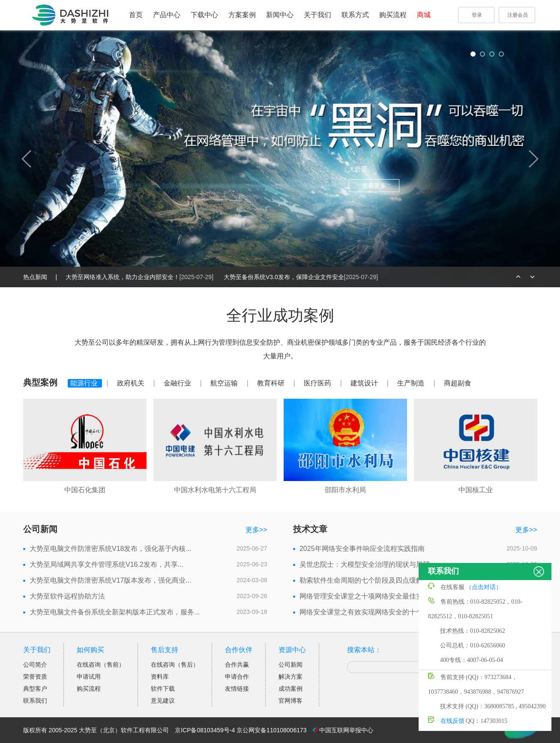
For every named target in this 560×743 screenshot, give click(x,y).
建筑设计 (365, 383)
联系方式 (355, 15)
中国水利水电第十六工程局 (215, 490)
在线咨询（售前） (101, 665)
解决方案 (290, 677)
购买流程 (393, 15)
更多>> (256, 530)
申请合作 (237, 677)
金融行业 (178, 383)
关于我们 (317, 15)
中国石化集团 (85, 490)
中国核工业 (476, 490)
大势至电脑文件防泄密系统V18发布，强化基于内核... (111, 549)
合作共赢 (237, 665)
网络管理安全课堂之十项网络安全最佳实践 (365, 596)
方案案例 (242, 15)
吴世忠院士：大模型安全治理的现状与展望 (365, 564)
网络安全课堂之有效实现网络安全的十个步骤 (368, 612)
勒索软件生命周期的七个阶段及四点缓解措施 (368, 580)
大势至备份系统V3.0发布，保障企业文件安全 (301, 277)
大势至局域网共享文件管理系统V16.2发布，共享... (106, 564)
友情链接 (237, 689)
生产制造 (412, 383)
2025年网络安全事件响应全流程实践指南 (362, 549)
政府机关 (132, 383)
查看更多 (374, 186)
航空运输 (225, 383)
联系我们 (35, 701)
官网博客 (290, 701)
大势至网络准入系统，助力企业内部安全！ (140, 277)
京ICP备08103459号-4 (205, 730)
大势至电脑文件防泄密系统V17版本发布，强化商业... (111, 580)
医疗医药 (318, 383)
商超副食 (458, 383)
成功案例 (290, 689)
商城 (424, 15)
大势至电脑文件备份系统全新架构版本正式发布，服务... (115, 612)
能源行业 (85, 383)
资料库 (160, 677)
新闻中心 (280, 15)
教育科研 (272, 383)
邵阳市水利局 (345, 490)
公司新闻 (290, 665)
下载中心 (204, 15)
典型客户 (35, 689)
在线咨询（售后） (175, 665)
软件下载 (163, 689)
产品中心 (167, 15)
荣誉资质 (35, 677)
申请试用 (89, 677)
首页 (136, 15)
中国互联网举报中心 (346, 730)
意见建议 (163, 701)
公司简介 (35, 665)
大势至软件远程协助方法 (67, 596)
